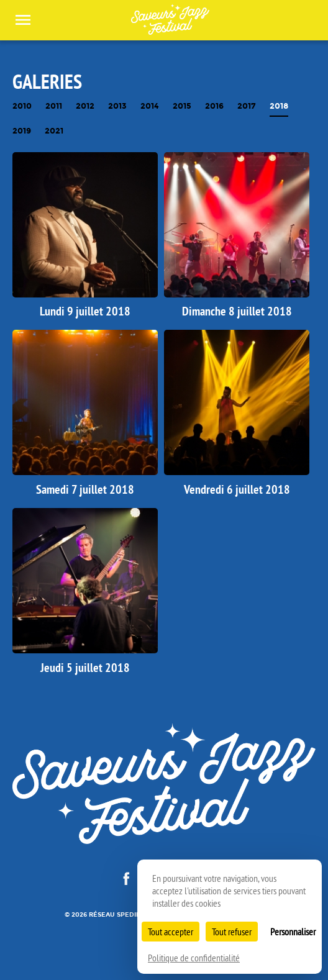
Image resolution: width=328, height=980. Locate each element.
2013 (117, 107)
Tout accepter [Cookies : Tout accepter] (171, 932)
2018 (279, 107)
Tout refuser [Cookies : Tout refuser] (232, 932)
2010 (22, 107)
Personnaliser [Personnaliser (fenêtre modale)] (293, 932)
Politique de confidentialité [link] (194, 958)
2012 (85, 107)
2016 (214, 107)
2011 (54, 107)
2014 (150, 107)
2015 (182, 107)
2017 (247, 107)
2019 (22, 131)
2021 (54, 131)
